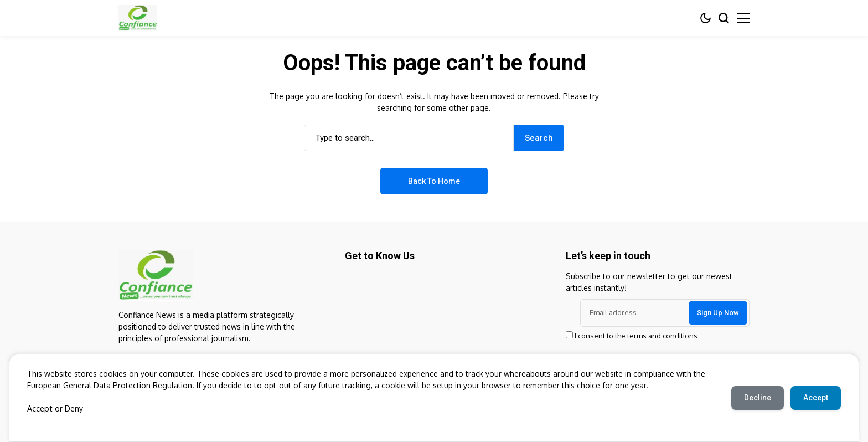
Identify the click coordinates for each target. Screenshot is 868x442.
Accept (39, 408)
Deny (73, 408)
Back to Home (434, 181)
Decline (756, 398)
